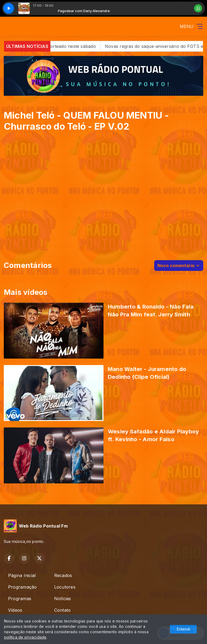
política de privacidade (25, 637)
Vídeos (15, 610)
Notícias (63, 599)
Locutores (65, 587)
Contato (63, 610)
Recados (63, 575)
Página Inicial (22, 575)
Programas (20, 599)
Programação (23, 587)
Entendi (183, 629)
